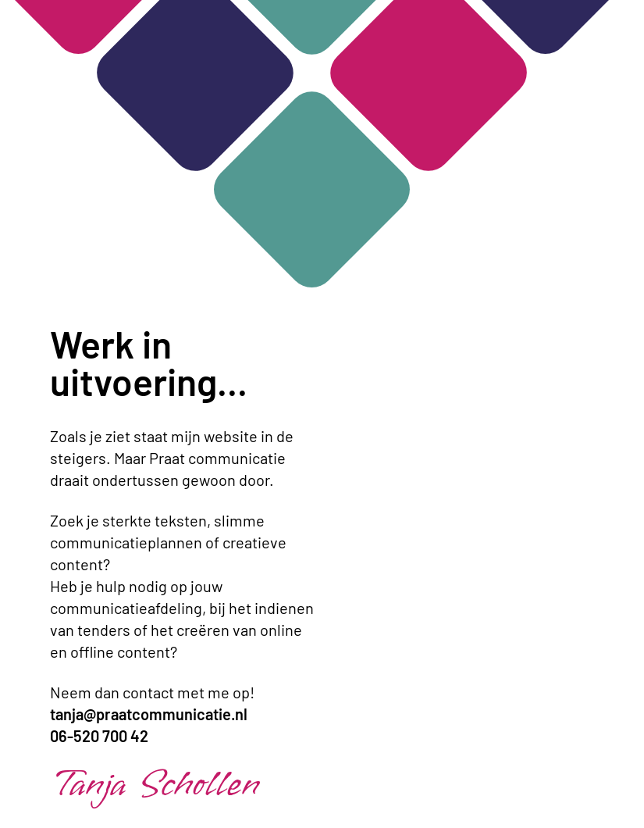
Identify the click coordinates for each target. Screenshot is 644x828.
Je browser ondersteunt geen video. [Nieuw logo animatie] (460, 413)
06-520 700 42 (99, 736)
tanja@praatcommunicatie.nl (149, 714)
